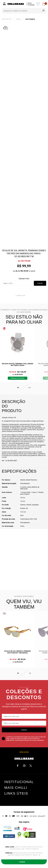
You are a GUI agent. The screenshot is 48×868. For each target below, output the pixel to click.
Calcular (40, 283)
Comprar (22, 862)
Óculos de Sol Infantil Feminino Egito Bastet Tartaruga (18, 652)
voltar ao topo (24, 752)
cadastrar (24, 730)
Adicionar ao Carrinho (18, 378)
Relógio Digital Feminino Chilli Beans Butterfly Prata (18, 365)
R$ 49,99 (24, 271)
